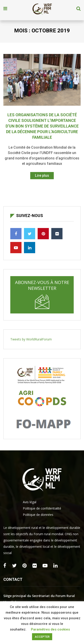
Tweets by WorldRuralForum (31, 339)
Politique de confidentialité (42, 508)
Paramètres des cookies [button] (50, 629)
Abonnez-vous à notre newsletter (42, 294)
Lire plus (42, 176)
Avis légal (30, 502)
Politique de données (38, 515)
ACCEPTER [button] (42, 637)
